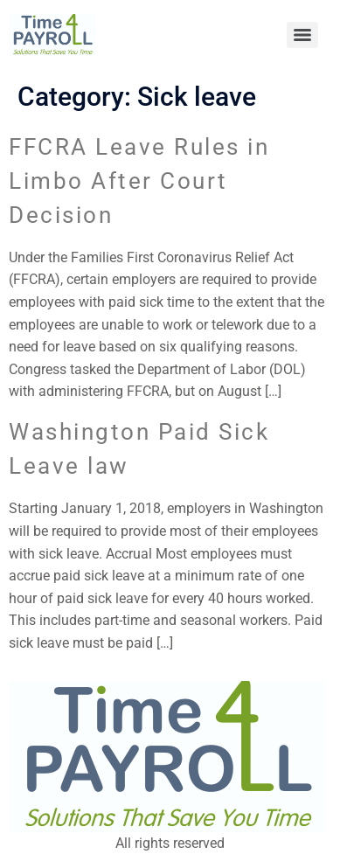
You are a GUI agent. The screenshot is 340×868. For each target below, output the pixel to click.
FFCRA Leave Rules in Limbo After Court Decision (139, 181)
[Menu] (302, 35)
